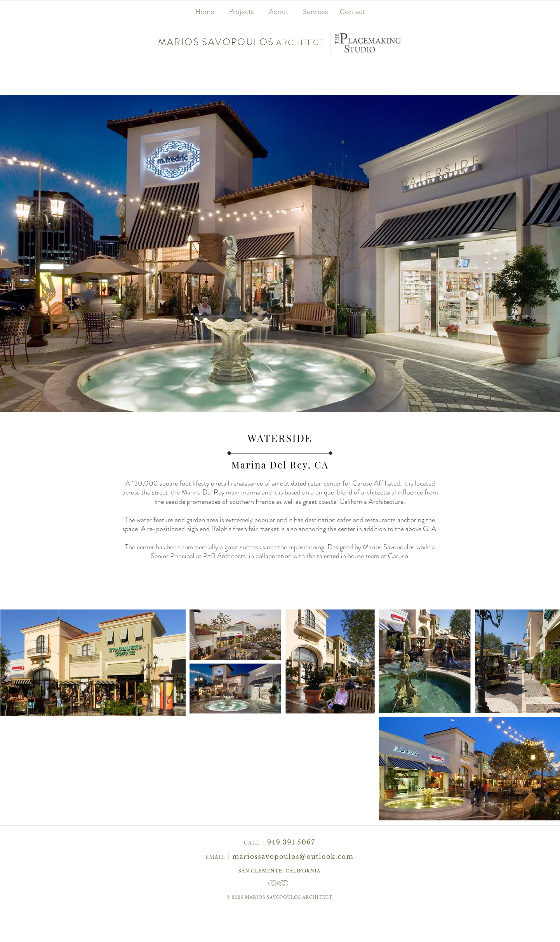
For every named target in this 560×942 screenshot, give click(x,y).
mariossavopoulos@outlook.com (293, 857)
